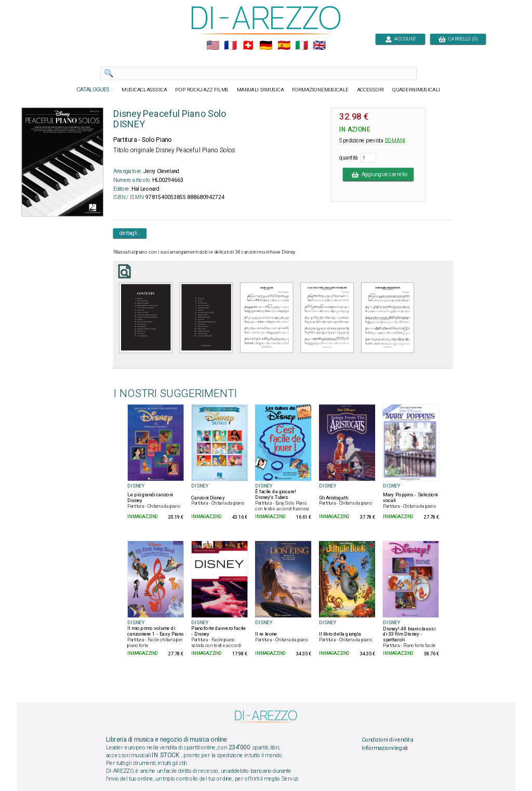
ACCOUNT (400, 39)
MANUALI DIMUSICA (261, 90)
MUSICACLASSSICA (144, 90)
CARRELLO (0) (458, 39)
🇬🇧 (319, 46)
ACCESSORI (371, 90)
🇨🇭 (248, 46)
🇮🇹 (302, 46)
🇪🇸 (284, 46)
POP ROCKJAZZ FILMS (202, 90)
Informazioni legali (385, 748)
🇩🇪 (266, 46)
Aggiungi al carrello (378, 174)
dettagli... (130, 233)
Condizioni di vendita (387, 740)
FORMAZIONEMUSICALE (320, 90)
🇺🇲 (213, 46)
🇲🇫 (230, 46)
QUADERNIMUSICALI (416, 90)
